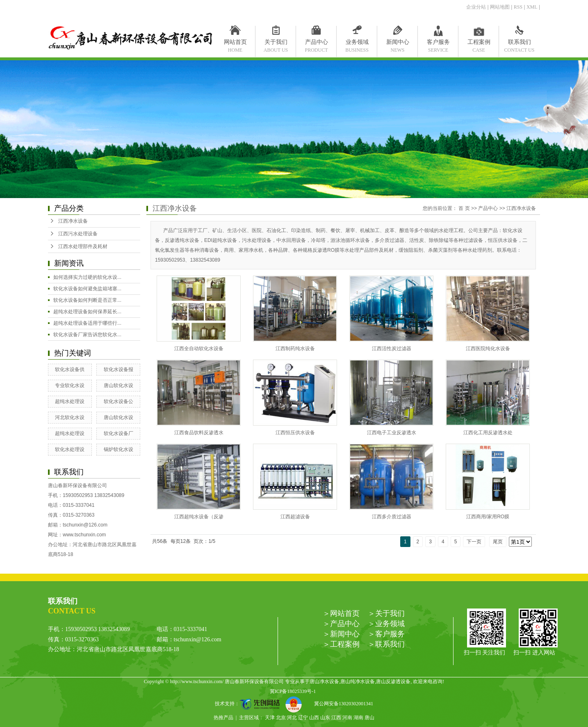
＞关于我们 (386, 613)
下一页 (474, 542)
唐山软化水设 (119, 385)
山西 (314, 718)
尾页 (498, 542)
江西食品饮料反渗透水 (199, 433)
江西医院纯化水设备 (488, 349)
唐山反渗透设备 (393, 681)
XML (532, 7)
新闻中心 (398, 44)
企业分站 (476, 7)
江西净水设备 (73, 221)
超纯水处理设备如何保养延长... (87, 312)
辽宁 (303, 718)
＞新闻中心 (341, 634)
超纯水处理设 (70, 401)
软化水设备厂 (119, 433)
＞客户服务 (386, 634)
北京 (281, 718)
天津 (270, 718)
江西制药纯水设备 (295, 349)
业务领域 (357, 44)
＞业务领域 (386, 624)
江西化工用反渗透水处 (488, 433)
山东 (325, 718)
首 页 (464, 208)
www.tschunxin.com (84, 535)
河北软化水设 (70, 417)
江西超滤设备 (295, 517)
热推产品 (223, 718)
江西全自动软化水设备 (199, 349)
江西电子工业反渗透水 (392, 433)
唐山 (369, 718)
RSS (518, 7)
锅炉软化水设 (119, 449)
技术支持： (250, 704)
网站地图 (500, 7)
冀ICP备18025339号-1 (293, 691)
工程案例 (479, 44)
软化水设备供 (70, 369)
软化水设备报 (119, 369)
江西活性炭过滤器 (392, 349)
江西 (336, 718)
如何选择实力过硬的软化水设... (87, 277)
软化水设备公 (119, 401)
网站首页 (235, 44)
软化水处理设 (70, 449)
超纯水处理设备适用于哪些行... (87, 323)
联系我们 (519, 44)
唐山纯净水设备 (358, 681)
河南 (347, 718)
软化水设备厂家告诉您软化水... (87, 335)
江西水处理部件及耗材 (83, 246)
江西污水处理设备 (78, 234)
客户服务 (438, 44)
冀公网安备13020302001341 (341, 704)
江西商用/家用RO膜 (488, 517)
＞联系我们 (386, 644)
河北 (292, 718)
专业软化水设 (70, 385)
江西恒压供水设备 (295, 433)
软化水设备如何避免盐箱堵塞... (87, 289)
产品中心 (316, 44)
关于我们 (276, 44)
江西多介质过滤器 (392, 517)
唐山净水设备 (324, 681)
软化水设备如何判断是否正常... (87, 300)
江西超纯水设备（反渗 (199, 517)
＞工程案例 (341, 644)
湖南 (358, 718)
